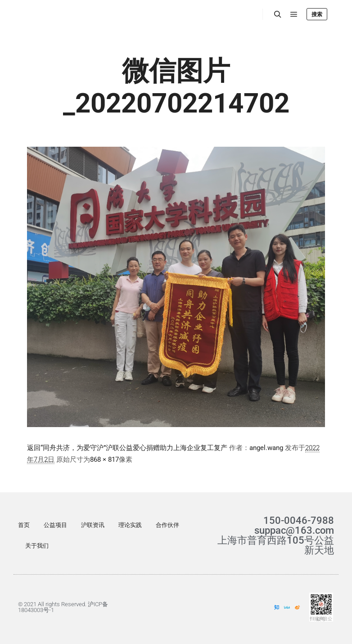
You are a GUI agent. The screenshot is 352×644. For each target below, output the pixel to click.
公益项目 (55, 525)
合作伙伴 (167, 525)
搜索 (317, 14)
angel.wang (266, 448)
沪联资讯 (93, 525)
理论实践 (130, 525)
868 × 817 (104, 459)
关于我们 (37, 546)
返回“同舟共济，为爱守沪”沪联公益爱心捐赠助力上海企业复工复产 (127, 448)
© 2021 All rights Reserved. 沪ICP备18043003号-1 (63, 607)
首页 (24, 525)
